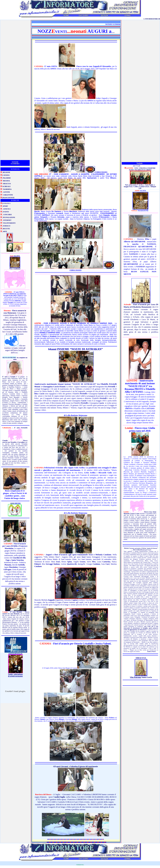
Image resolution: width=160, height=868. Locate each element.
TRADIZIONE (143, 211)
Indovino (23, 294)
